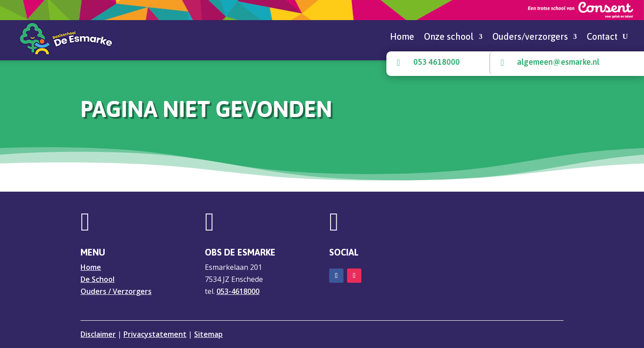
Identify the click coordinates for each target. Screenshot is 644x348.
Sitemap (208, 334)
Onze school (449, 38)
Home (402, 38)
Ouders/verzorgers (530, 38)
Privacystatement (155, 334)
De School (97, 279)
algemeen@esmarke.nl (558, 62)
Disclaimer (98, 334)
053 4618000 (436, 62)
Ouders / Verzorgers (116, 291)
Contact (602, 38)
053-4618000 (238, 291)
